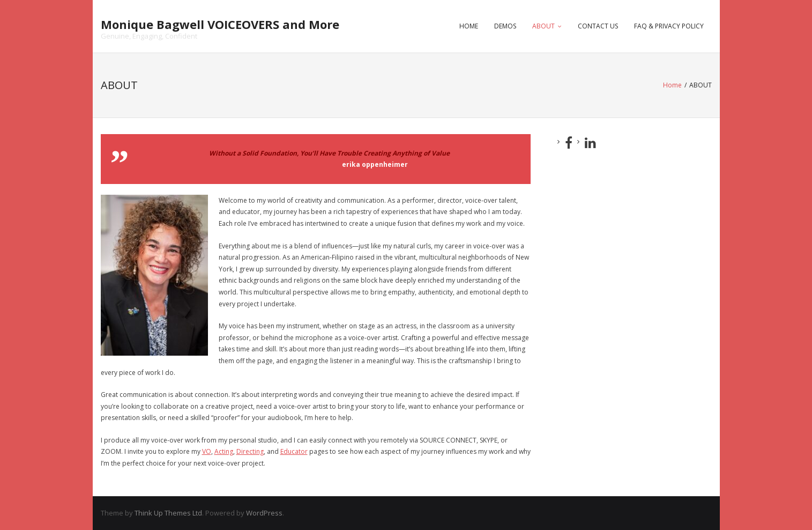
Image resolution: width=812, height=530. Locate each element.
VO (207, 451)
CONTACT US (598, 26)
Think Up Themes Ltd (168, 513)
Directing (250, 451)
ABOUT (543, 26)
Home (672, 85)
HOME (469, 26)
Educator (294, 451)
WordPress (264, 513)
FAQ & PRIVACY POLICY (669, 26)
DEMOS (505, 26)
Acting (224, 451)
